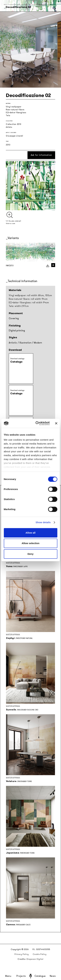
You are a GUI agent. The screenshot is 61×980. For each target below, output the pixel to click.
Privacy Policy (22, 954)
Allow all (30, 533)
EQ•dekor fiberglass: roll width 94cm (29, 303)
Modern (38, 343)
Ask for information (41, 155)
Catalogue (40, 976)
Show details (43, 522)
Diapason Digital (35, 959)
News (53, 976)
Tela (8, 115)
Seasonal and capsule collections (18, 4)
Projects (21, 976)
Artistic (13, 343)
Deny (30, 554)
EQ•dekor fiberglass (16, 113)
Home (5, 4)
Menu (8, 976)
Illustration (25, 343)
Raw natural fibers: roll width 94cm (28, 299)
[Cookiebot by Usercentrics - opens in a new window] (37, 423)
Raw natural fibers (15, 110)
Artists (9, 127)
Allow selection (30, 543)
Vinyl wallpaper (14, 107)
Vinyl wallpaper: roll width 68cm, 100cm (30, 295)
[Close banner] (56, 423)
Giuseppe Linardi (14, 136)
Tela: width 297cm (19, 306)
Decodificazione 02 (43, 4)
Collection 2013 (33, 4)
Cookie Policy (40, 954)
